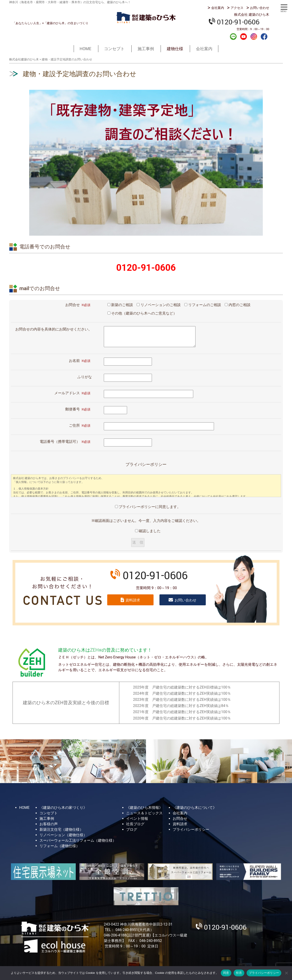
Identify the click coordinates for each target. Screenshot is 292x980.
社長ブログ (135, 824)
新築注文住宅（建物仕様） (61, 829)
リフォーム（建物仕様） (60, 846)
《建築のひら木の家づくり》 (63, 808)
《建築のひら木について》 (195, 808)
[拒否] (286, 973)
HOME (85, 49)
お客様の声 (49, 824)
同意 (226, 973)
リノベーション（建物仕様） (63, 835)
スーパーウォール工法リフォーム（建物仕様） (78, 840)
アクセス (237, 8)
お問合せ (180, 819)
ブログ (132, 829)
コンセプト (114, 49)
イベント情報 (137, 819)
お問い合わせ (260, 8)
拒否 (239, 973)
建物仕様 (175, 49)
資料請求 (133, 600)
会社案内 (218, 8)
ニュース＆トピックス (144, 813)
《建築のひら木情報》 (144, 808)
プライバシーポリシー (191, 829)
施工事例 (146, 49)
